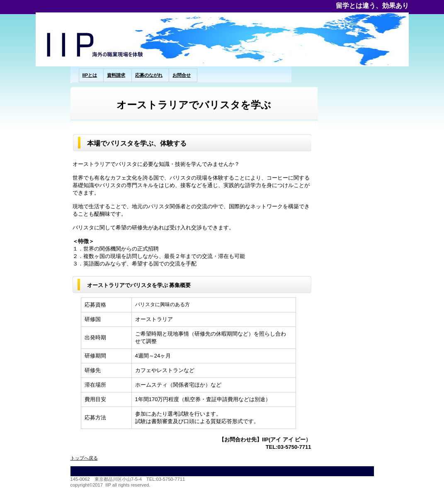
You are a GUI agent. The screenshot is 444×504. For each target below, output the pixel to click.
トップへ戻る (84, 458)
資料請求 (116, 75)
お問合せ (182, 75)
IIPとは (90, 75)
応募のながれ (149, 75)
